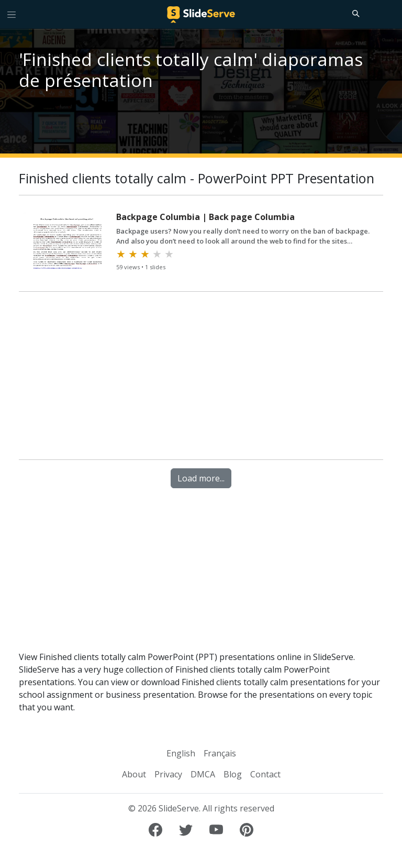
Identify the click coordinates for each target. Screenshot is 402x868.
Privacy (168, 774)
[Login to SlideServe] (389, 14)
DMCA (203, 774)
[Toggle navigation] (12, 14)
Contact (265, 774)
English (181, 753)
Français (220, 753)
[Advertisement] (201, 378)
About (134, 774)
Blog (233, 774)
